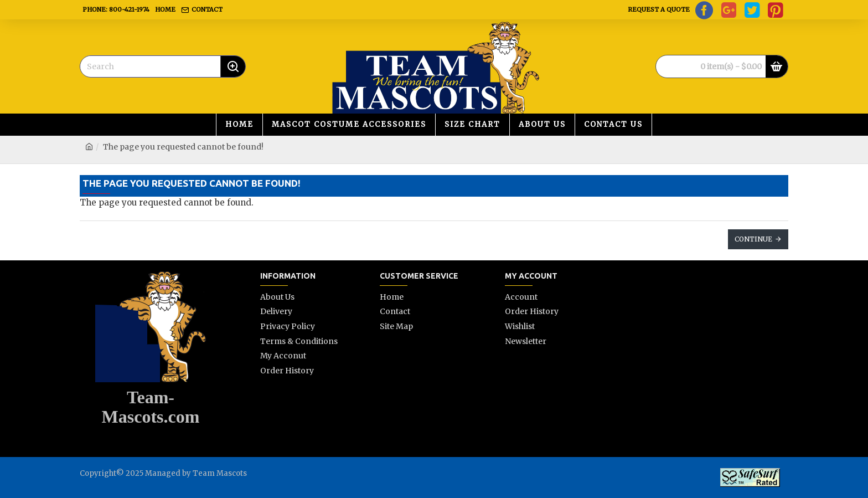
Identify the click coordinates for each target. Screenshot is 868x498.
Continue (753, 239)
